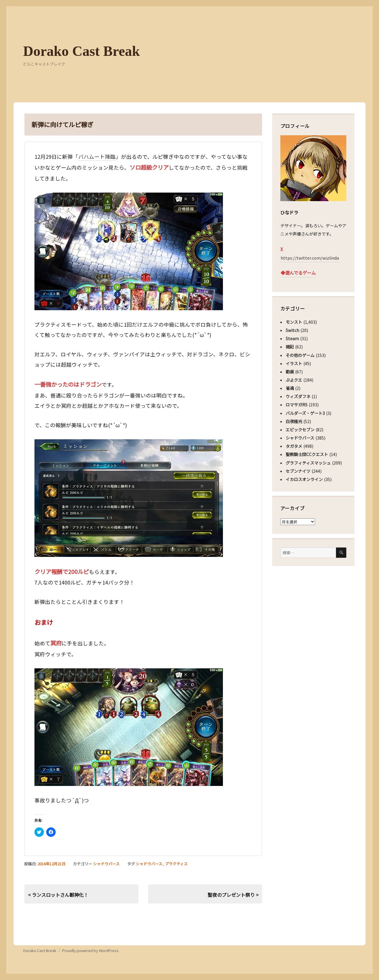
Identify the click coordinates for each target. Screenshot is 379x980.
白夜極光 (294, 421)
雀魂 (290, 388)
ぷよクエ (294, 380)
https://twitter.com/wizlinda (310, 258)
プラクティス (176, 864)
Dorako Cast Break (82, 51)
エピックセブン (300, 430)
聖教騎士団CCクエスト (307, 454)
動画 (290, 372)
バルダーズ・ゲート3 (305, 413)
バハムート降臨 (97, 157)
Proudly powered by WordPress (90, 950)
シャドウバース (106, 864)
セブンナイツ (298, 471)
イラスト (294, 363)
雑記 (290, 347)
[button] (129, 251)
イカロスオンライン (304, 479)
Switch (292, 330)
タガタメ (294, 446)
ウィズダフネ (298, 396)
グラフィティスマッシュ (308, 463)
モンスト (294, 322)
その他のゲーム (300, 355)
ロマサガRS (297, 405)
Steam (292, 338)
